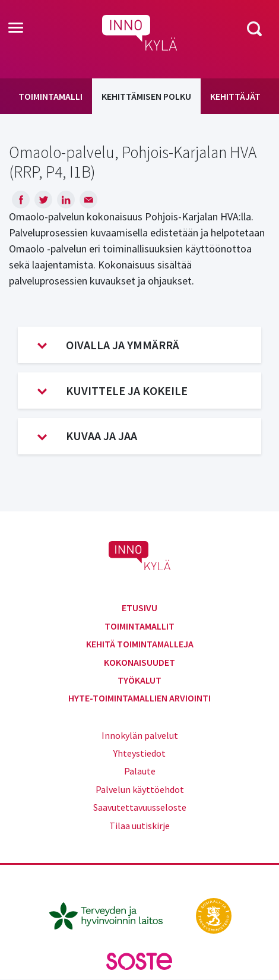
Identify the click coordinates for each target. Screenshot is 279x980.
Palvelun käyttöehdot (140, 789)
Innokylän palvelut (140, 735)
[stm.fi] (214, 915)
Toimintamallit (139, 626)
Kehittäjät (235, 96)
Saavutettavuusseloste (140, 807)
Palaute (140, 771)
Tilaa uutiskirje (139, 826)
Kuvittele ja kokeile (112, 391)
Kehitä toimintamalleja (140, 644)
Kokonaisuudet (139, 662)
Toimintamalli (50, 96)
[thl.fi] (112, 915)
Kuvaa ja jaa (87, 436)
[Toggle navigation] (16, 29)
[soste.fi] (139, 960)
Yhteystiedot (139, 753)
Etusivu (139, 608)
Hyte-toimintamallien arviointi (139, 698)
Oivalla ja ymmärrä (108, 345)
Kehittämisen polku (146, 96)
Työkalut (139, 680)
